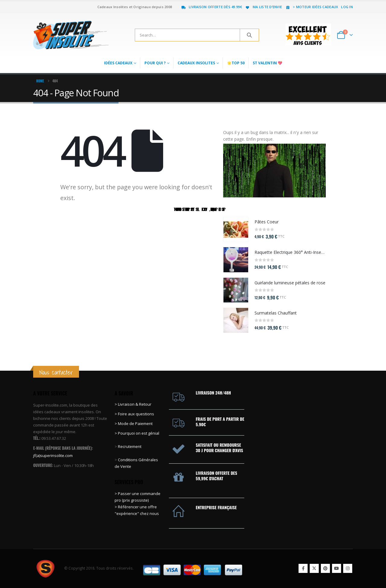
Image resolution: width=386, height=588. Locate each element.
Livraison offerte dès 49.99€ (211, 7)
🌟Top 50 (236, 63)
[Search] (249, 35)
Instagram (348, 568)
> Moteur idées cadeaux (312, 7)
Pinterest (325, 568)
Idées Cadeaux (118, 63)
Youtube (337, 568)
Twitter (314, 568)
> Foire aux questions (134, 414)
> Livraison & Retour (133, 404)
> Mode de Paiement (134, 423)
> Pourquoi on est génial (137, 433)
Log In (347, 7)
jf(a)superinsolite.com (53, 455)
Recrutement (130, 446)
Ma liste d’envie (263, 7)
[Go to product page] (236, 229)
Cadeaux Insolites (196, 63)
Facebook (303, 568)
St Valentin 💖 (267, 63)
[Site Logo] (71, 35)
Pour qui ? (155, 63)
